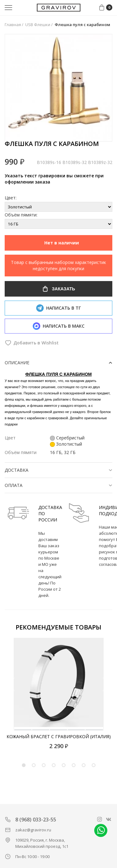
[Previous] (12, 684)
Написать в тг (58, 308)
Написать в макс (59, 326)
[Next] (106, 684)
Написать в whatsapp (101, 830)
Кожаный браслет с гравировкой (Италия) (59, 736)
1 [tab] (24, 765)
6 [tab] (74, 765)
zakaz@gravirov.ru (33, 830)
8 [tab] (94, 765)
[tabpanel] (58, 694)
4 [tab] (54, 765)
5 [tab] (64, 765)
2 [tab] (34, 765)
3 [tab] (44, 765)
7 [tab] (84, 765)
